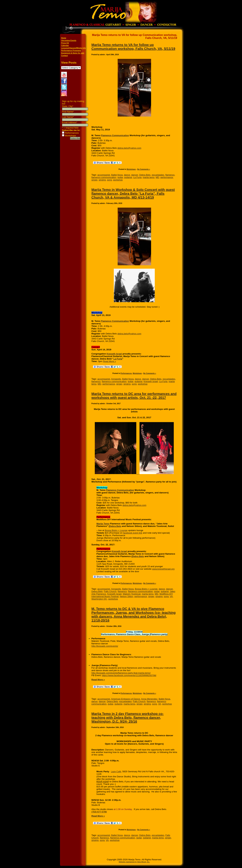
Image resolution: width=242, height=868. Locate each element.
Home (64, 38)
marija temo (149, 177)
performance (167, 177)
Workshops (70, 136)
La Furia (137, 177)
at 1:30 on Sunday (123, 809)
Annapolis (116, 379)
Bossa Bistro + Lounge (116, 530)
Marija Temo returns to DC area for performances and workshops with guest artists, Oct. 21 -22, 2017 (134, 396)
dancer (135, 175)
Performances (72, 133)
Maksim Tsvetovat (132, 594)
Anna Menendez (149, 699)
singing (102, 180)
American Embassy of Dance (126, 699)
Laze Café (116, 771)
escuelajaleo (158, 175)
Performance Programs (71, 50)
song (109, 180)
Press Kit (65, 43)
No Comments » (144, 169)
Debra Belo (145, 175)
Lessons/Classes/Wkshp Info (74, 48)
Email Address (70, 122)
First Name (68, 112)
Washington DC (99, 599)
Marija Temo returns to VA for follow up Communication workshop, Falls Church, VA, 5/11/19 (133, 47)
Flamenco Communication (115, 135)
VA (171, 596)
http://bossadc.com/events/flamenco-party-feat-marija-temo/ (121, 673)
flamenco (170, 175)
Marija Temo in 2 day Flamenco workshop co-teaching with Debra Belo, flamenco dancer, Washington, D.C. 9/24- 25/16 (128, 718)
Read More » (109, 361)
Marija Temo (103, 524)
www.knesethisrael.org (163, 569)
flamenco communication (104, 177)
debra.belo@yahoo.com (129, 148)
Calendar (65, 45)
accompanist (104, 175)
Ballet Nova (117, 175)
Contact (65, 56)
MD (157, 177)
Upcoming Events (69, 40)
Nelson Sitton (126, 596)
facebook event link (133, 533)
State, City (68, 106)
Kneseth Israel (114, 354)
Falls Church (110, 591)
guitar (120, 177)
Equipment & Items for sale (73, 53)
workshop (118, 180)
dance (127, 175)
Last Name (68, 117)
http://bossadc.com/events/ (105, 646)
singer (94, 180)
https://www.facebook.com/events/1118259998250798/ (129, 675)
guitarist (128, 177)
